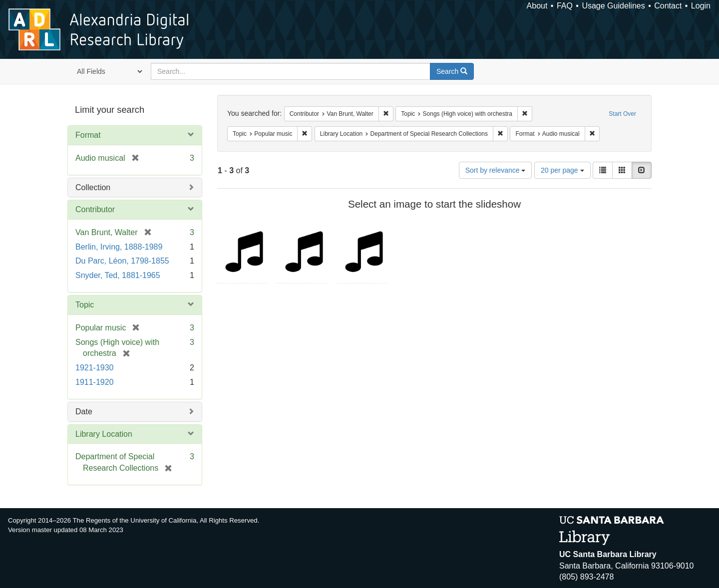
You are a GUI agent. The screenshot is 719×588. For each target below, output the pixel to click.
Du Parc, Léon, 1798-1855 (122, 261)
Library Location (104, 434)
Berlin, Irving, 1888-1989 (119, 247)
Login (701, 6)
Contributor (95, 209)
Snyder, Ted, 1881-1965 (118, 275)
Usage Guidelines (613, 6)
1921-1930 (95, 368)
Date (84, 412)
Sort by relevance (496, 170)
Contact (668, 6)
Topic (85, 305)
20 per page (562, 170)
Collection (93, 187)
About (537, 6)
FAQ (565, 6)
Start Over (622, 114)
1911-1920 (95, 382)
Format (88, 135)
